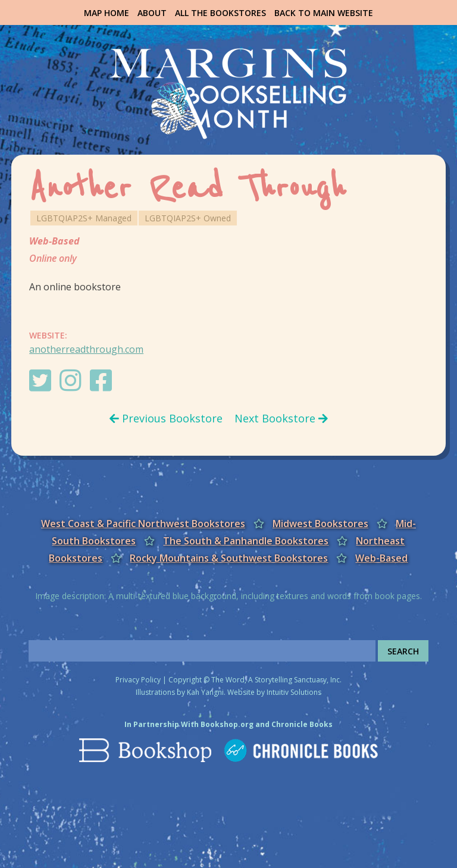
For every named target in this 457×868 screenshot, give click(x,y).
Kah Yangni (205, 692)
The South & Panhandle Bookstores (246, 541)
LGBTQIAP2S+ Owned (188, 218)
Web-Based (54, 241)
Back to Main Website (324, 13)
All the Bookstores (220, 13)
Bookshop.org (227, 724)
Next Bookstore (281, 418)
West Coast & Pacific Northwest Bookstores (143, 524)
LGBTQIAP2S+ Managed (84, 218)
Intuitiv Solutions (294, 692)
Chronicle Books (302, 724)
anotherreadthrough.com (86, 349)
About (152, 13)
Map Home (107, 13)
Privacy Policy (138, 680)
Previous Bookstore (166, 418)
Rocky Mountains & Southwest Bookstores (229, 558)
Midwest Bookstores (320, 524)
